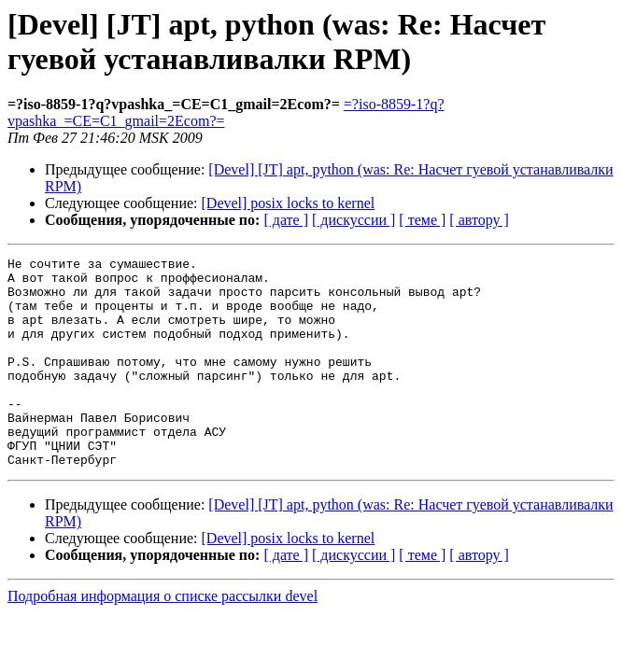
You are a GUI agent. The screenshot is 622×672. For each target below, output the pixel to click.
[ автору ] (479, 220)
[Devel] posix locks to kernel (289, 203)
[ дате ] (286, 220)
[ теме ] (422, 220)
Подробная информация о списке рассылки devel (163, 638)
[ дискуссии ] (353, 220)
